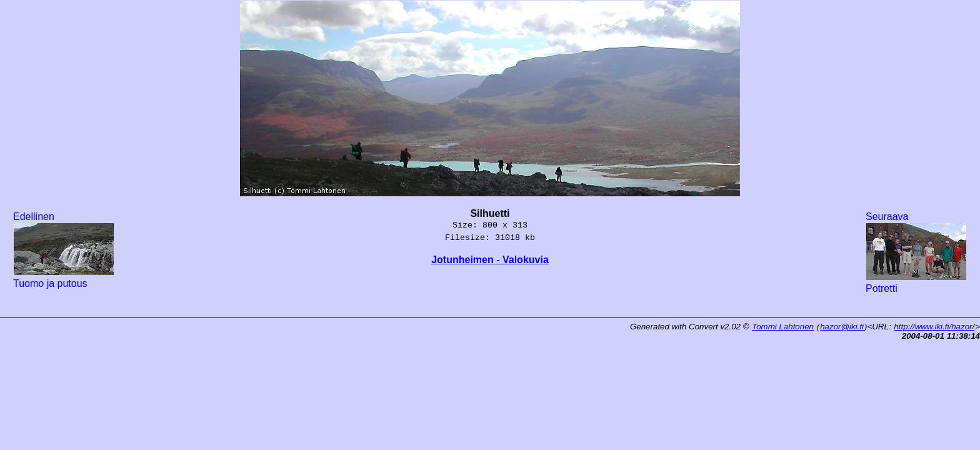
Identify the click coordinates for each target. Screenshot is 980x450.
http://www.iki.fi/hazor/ (934, 327)
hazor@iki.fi (842, 327)
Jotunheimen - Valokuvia (490, 260)
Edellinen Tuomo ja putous (64, 250)
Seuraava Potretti (916, 252)
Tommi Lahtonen (783, 327)
